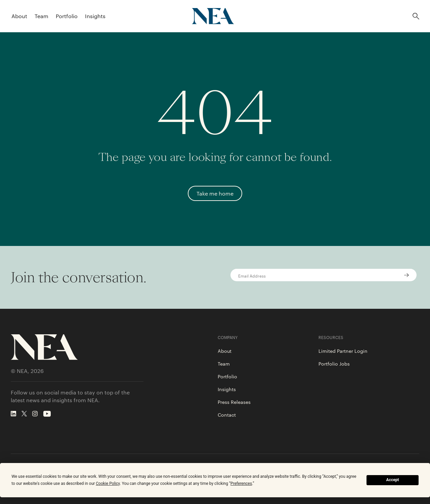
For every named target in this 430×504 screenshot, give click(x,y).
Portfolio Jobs (334, 364)
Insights (95, 16)
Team (41, 16)
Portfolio (67, 16)
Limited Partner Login (343, 351)
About (19, 16)
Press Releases (234, 402)
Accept (393, 480)
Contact (227, 415)
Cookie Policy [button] (108, 484)
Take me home (215, 193)
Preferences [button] (241, 484)
